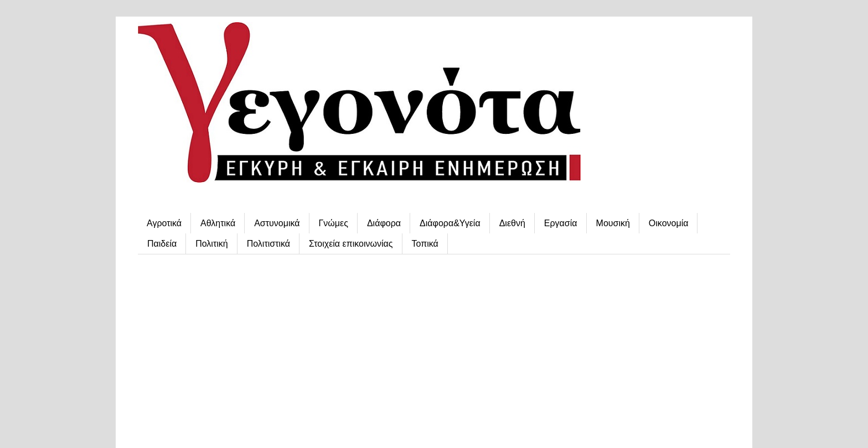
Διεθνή (512, 223)
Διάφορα (384, 223)
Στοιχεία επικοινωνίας (351, 244)
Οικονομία (669, 223)
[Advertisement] (434, 348)
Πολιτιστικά (268, 244)
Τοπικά (425, 244)
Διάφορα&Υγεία (450, 223)
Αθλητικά (218, 223)
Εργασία (561, 223)
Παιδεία (162, 244)
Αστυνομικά (277, 223)
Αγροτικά (164, 223)
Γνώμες (334, 223)
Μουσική (613, 223)
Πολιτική (211, 244)
